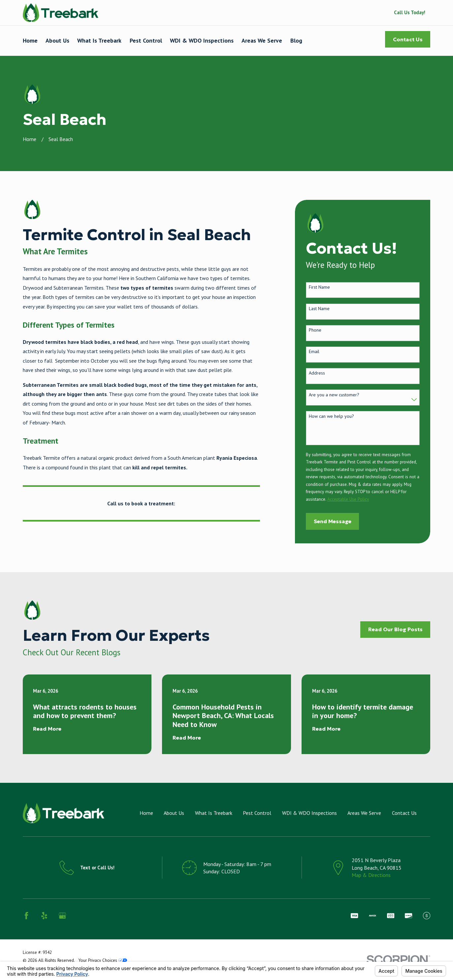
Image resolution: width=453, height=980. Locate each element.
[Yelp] (44, 916)
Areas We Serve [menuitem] (262, 40)
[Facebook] (26, 916)
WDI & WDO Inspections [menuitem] (202, 40)
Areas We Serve (364, 813)
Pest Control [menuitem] (146, 40)
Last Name (319, 309)
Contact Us (408, 39)
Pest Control (257, 813)
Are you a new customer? (334, 395)
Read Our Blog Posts (395, 629)
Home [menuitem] (30, 40)
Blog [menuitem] (296, 40)
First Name (319, 287)
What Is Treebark (214, 813)
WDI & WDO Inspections (309, 813)
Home (146, 813)
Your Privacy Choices (103, 960)
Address (317, 373)
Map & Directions (371, 875)
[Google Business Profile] (62, 916)
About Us (174, 813)
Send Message (333, 521)
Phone (315, 330)
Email (314, 352)
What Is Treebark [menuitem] (99, 40)
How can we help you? (331, 416)
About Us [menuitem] (57, 40)
